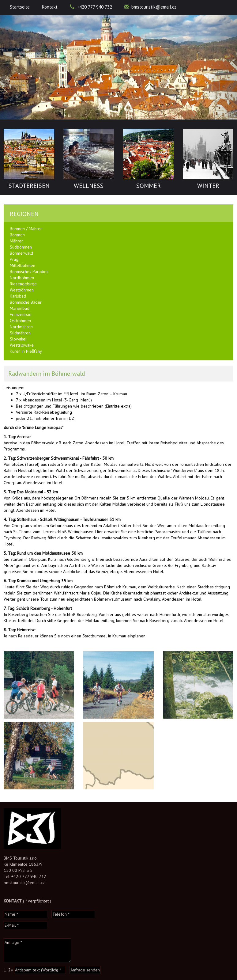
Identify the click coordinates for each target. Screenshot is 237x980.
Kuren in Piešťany (26, 351)
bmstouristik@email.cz (150, 7)
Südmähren (20, 333)
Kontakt (50, 7)
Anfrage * (37, 951)
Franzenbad (21, 314)
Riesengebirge (23, 284)
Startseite (20, 7)
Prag (14, 259)
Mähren (17, 241)
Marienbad (20, 308)
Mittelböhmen (23, 265)
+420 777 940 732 (91, 7)
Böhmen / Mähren (26, 229)
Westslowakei (22, 345)
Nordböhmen (22, 278)
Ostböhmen (20, 321)
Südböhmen (21, 247)
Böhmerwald (21, 253)
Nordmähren (21, 327)
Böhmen (17, 235)
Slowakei (18, 339)
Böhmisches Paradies (29, 272)
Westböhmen (22, 290)
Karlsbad (18, 296)
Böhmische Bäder (26, 302)
